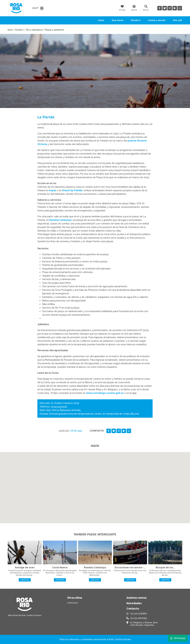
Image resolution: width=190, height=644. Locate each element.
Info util (177, 20)
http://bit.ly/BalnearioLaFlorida (63, 410)
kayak (53, 190)
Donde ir (136, 20)
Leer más (25, 580)
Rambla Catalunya (60, 220)
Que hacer (118, 20)
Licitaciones (73, 603)
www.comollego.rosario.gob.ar (105, 393)
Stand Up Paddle (72, 190)
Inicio (101, 20)
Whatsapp (178, 638)
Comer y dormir (157, 20)
